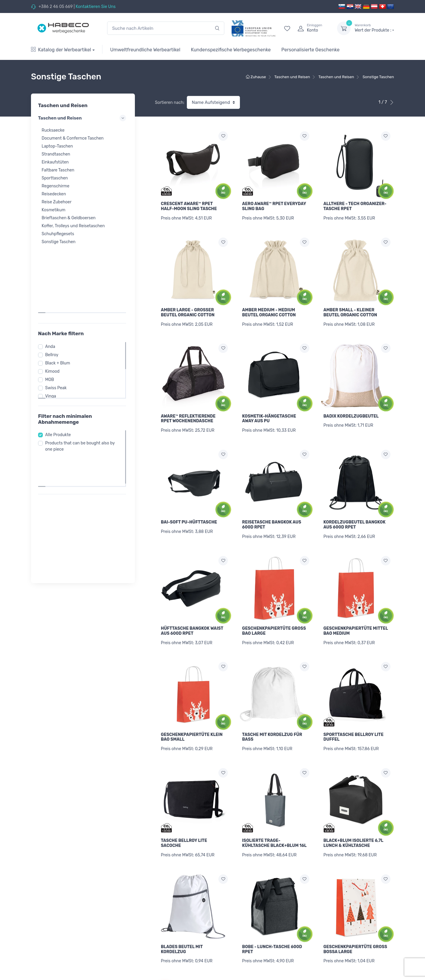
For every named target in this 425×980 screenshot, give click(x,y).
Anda (52, 278)
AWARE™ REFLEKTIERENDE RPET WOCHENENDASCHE (188, 412)
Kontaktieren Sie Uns (95, 7)
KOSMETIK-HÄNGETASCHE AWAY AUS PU (269, 412)
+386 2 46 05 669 (55, 7)
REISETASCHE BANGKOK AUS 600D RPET (272, 515)
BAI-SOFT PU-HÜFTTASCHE (189, 513)
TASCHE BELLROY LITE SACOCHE (184, 824)
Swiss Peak (58, 320)
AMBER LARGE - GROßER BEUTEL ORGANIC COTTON (188, 309)
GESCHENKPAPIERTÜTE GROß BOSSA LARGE (355, 927)
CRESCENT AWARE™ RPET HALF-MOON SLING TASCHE (189, 206)
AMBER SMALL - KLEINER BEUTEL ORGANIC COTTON (350, 309)
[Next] (382, 959)
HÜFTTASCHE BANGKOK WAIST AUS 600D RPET (192, 618)
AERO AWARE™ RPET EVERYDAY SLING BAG (274, 206)
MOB (51, 311)
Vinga (52, 328)
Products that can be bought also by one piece (82, 378)
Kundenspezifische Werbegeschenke (231, 50)
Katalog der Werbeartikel (61, 50)
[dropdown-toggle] (344, 28)
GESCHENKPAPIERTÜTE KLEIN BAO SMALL (192, 721)
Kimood (54, 303)
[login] (312, 28)
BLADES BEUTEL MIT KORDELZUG (182, 927)
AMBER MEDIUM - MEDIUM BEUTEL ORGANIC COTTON (269, 309)
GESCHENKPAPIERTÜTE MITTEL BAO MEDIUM (356, 618)
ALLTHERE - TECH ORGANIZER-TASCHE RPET (355, 206)
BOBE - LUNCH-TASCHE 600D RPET (272, 927)
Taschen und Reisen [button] (83, 118)
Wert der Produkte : (374, 28)
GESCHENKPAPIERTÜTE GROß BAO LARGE (274, 618)
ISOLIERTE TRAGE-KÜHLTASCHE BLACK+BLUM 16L (274, 824)
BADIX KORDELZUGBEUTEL (351, 410)
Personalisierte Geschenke (310, 50)
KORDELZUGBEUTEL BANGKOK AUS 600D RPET (355, 515)
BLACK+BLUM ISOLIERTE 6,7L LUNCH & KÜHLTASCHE (353, 824)
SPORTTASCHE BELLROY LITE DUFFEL (354, 721)
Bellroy (54, 287)
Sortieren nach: (170, 103)
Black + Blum (59, 295)
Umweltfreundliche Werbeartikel (145, 50)
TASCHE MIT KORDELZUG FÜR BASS (272, 721)
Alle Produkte (60, 367)
